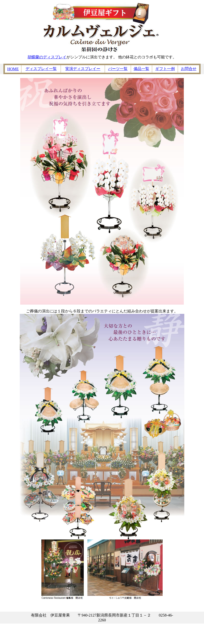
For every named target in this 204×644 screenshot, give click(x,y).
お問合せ (189, 69)
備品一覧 (141, 69)
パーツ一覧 (118, 69)
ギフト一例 (165, 69)
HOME (13, 69)
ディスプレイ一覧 (41, 69)
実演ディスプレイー (83, 69)
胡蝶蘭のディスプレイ (47, 57)
